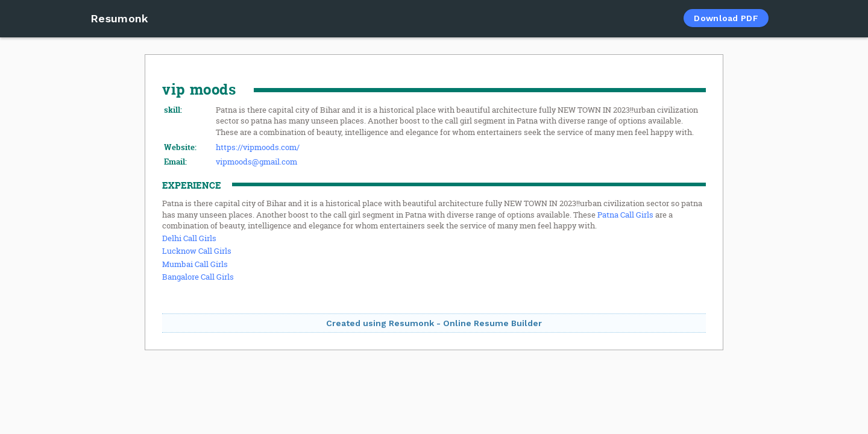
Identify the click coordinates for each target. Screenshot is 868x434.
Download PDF (726, 18)
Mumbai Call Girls (195, 264)
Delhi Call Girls (189, 238)
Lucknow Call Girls (197, 251)
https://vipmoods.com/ (258, 147)
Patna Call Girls (625, 215)
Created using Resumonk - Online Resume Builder (434, 323)
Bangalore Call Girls (198, 277)
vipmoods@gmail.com (256, 162)
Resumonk (119, 18)
